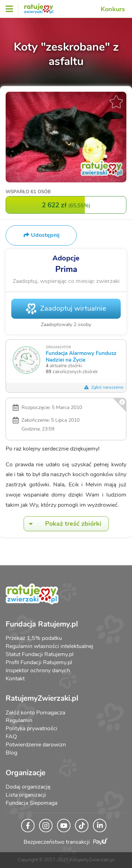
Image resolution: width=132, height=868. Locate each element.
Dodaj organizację (28, 787)
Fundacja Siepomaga (32, 803)
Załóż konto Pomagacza (35, 713)
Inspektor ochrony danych (38, 671)
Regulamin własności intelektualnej (49, 646)
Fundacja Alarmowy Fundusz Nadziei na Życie (81, 356)
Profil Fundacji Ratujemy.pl (39, 662)
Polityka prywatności (32, 728)
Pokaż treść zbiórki (63, 524)
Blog (11, 753)
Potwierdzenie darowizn (36, 745)
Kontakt (15, 679)
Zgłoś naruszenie (103, 387)
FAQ (11, 737)
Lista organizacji (26, 795)
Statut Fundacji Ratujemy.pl (40, 654)
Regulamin (19, 720)
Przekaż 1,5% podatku (34, 638)
